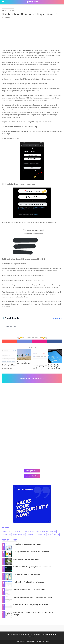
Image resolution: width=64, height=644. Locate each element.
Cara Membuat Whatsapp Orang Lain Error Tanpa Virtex (32, 567)
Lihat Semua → (57, 318)
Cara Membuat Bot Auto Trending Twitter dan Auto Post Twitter (55, 367)
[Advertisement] (32, 34)
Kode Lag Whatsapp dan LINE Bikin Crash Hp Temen (31, 552)
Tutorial (5, 532)
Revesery (32, 2)
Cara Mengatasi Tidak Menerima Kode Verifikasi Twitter (9, 367)
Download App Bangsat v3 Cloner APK (26, 559)
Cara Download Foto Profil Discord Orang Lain (29, 582)
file (55, 535)
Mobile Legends (17, 535)
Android (29, 535)
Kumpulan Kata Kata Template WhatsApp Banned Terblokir (33, 597)
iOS (48, 535)
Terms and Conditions (51, 634)
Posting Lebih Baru (32, 471)
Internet (5, 535)
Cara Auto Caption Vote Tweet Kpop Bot (24, 363)
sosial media (27, 532)
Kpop (52, 532)
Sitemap (32, 637)
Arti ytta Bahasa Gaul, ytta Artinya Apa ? (26, 575)
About (7, 634)
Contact (15, 634)
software (39, 535)
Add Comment (6, 18)
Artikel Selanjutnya (32, 476)
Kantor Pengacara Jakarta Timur (40, 642)
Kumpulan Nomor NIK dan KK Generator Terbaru (29, 590)
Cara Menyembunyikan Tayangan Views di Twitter (40, 367)
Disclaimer (37, 634)
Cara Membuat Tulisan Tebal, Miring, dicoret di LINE (31, 605)
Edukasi (16, 532)
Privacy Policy (26, 634)
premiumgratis (41, 532)
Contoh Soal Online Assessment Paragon (27, 544)
